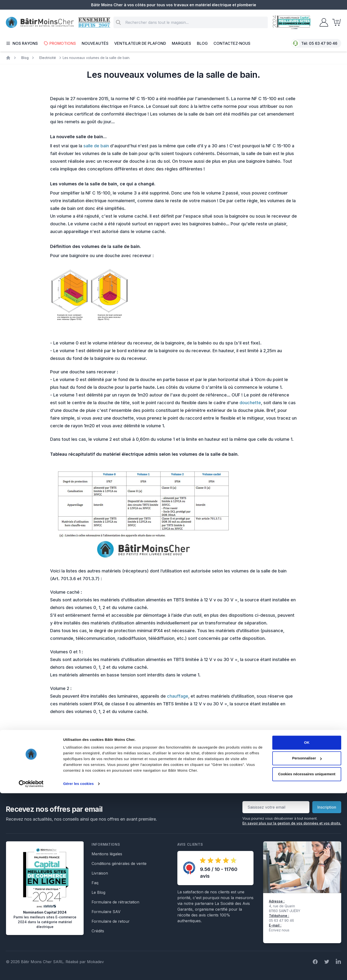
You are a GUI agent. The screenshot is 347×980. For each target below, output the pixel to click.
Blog (202, 43)
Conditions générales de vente (119, 863)
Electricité (48, 58)
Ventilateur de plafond (140, 43)
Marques (181, 43)
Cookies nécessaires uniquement (307, 961)
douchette (250, 403)
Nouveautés (95, 43)
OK (307, 929)
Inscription (327, 807)
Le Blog (98, 892)
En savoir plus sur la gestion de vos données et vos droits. (292, 823)
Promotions (60, 43)
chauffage (178, 696)
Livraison (100, 873)
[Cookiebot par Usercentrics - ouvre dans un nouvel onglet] (31, 971)
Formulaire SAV (106, 912)
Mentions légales (107, 854)
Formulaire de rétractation (115, 902)
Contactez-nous (232, 43)
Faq (95, 883)
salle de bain (96, 146)
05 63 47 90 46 (323, 43)
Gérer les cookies (78, 970)
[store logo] (40, 23)
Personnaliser (307, 945)
